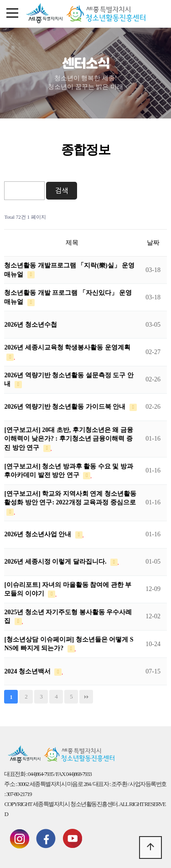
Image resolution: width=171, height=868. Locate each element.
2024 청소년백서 (28, 671)
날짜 (153, 243)
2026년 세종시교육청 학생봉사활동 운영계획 (67, 347)
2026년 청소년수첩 (31, 325)
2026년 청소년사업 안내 (39, 534)
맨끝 (86, 697)
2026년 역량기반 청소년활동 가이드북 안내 (66, 407)
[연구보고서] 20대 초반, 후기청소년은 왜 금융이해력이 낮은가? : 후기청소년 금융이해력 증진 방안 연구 (68, 439)
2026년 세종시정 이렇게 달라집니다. (56, 562)
